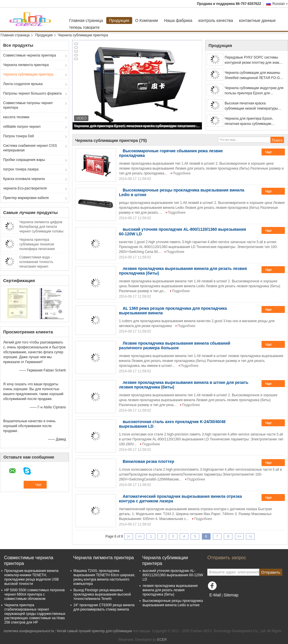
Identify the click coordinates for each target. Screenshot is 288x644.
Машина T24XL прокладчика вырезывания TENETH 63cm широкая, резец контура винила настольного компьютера (104, 577)
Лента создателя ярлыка (23, 84)
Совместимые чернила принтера (30, 55)
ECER (162, 640)
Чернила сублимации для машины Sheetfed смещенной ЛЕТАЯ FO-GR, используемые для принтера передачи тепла (254, 76)
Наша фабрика (178, 20)
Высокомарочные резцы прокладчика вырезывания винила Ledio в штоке (173, 603)
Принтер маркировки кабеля (26, 198)
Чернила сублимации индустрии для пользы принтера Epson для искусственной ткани (254, 91)
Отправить (271, 572)
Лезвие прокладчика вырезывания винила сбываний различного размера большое (175, 346)
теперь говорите (84, 27)
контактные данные (257, 20)
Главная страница (86, 20)
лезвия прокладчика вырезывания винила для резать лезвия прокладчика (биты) (170, 590)
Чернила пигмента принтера (26, 65)
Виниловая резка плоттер (148, 461)
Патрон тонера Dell (19, 136)
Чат (272, 152)
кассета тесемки (16, 117)
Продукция (119, 20)
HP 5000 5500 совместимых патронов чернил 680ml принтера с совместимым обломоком (35, 594)
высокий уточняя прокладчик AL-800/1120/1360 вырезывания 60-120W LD (173, 575)
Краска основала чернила (24, 179)
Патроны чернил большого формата (32, 93)
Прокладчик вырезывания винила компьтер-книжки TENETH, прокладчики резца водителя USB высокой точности (32, 577)
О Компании (147, 20)
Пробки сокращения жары (24, 160)
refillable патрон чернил (22, 127)
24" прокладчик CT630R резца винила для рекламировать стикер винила (104, 607)
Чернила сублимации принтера (28, 74)
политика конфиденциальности (29, 631)
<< (140, 536)
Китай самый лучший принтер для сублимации (94, 631)
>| (250, 536)
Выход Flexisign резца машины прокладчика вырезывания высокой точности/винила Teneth (102, 594)
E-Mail (215, 595)
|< (129, 536)
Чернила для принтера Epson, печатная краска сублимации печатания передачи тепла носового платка (138, 126)
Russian (280, 4)
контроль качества (216, 20)
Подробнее (181, 173)
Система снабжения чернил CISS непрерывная (30, 148)
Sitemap (231, 595)
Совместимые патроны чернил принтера (28, 105)
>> (239, 536)
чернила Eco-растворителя (25, 188)
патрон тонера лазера (21, 169)
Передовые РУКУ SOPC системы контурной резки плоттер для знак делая (252, 60)
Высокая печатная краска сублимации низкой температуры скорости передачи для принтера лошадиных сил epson (251, 106)
